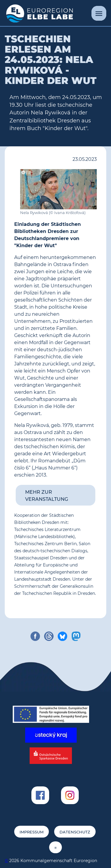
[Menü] (99, 13)
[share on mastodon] (76, 636)
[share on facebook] (35, 636)
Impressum (32, 832)
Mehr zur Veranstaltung (47, 496)
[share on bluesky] (62, 636)
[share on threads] (49, 636)
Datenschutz (75, 832)
